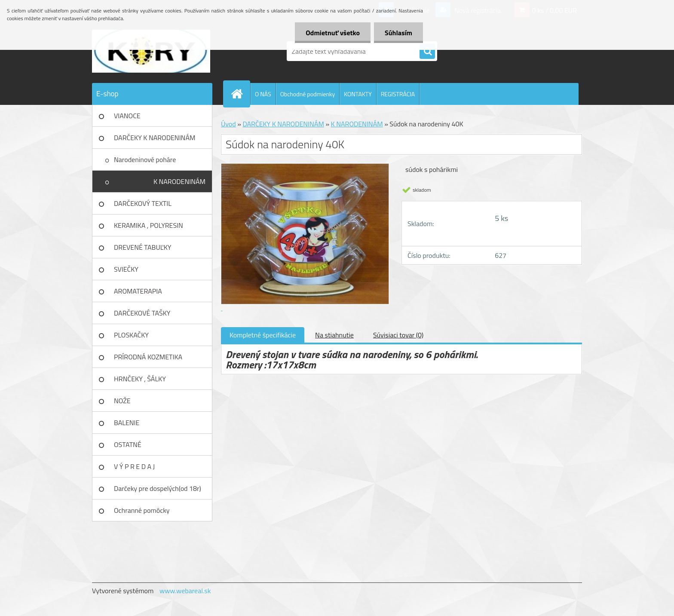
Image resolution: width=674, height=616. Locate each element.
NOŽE (122, 401)
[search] (427, 52)
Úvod (228, 124)
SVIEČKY (126, 269)
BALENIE (127, 423)
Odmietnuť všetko (333, 33)
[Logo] (151, 51)
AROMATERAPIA (138, 291)
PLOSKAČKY (131, 335)
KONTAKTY (358, 94)
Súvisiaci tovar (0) (398, 335)
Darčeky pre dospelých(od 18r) (158, 488)
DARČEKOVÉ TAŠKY (142, 313)
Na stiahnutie (334, 335)
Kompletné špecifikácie (263, 335)
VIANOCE (127, 116)
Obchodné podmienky (308, 94)
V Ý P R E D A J (134, 466)
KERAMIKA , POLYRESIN (149, 225)
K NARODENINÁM (179, 181)
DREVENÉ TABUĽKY (142, 247)
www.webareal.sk (185, 591)
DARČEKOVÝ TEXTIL (143, 203)
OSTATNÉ (128, 444)
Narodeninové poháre (145, 159)
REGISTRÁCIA (398, 94)
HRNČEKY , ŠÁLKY (140, 379)
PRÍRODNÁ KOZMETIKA (148, 357)
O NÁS (263, 94)
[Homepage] (240, 94)
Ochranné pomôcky (142, 510)
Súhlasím (398, 33)
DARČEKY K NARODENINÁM (155, 138)
